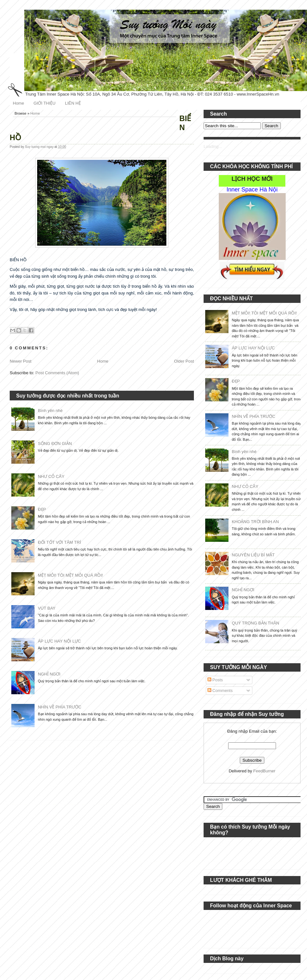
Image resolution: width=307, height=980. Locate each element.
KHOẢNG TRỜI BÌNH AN (255, 522)
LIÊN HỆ (73, 103)
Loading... (213, 146)
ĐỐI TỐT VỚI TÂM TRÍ (59, 542)
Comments (220, 691)
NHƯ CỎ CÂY (51, 476)
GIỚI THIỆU (45, 103)
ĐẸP (42, 509)
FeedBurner (265, 771)
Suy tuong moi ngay (40, 147)
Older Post (184, 361)
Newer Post (21, 361)
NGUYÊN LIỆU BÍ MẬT (253, 555)
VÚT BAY (47, 608)
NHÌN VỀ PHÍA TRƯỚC (59, 707)
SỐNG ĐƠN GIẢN (55, 444)
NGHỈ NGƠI (49, 674)
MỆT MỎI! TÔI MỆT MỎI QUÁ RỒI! (70, 575)
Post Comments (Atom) (57, 373)
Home (19, 103)
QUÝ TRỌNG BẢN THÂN (255, 623)
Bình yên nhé (50, 411)
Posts (215, 680)
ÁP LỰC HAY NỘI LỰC (59, 641)
